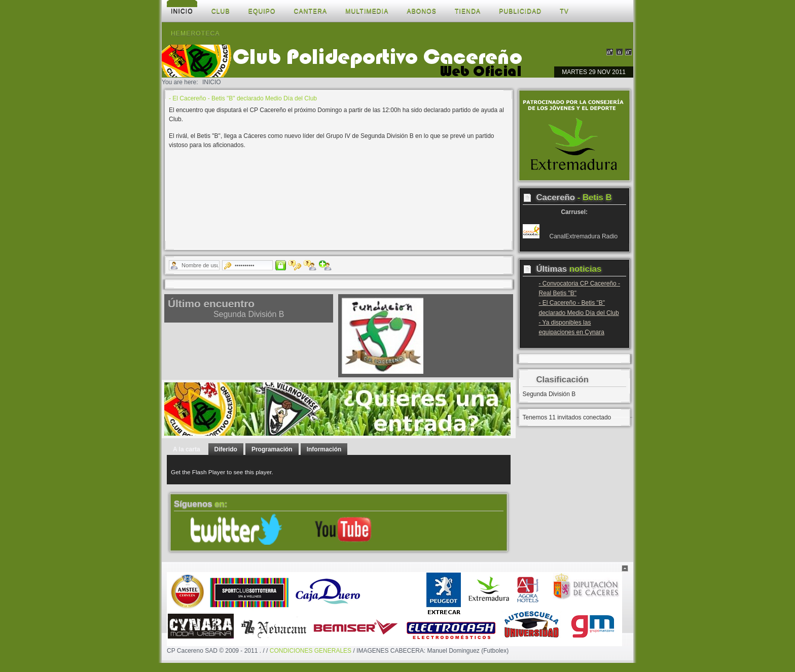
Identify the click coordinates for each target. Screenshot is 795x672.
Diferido (226, 449)
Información (324, 449)
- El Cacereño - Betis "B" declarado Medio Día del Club (243, 98)
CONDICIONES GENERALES (311, 651)
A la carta (187, 449)
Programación (272, 449)
